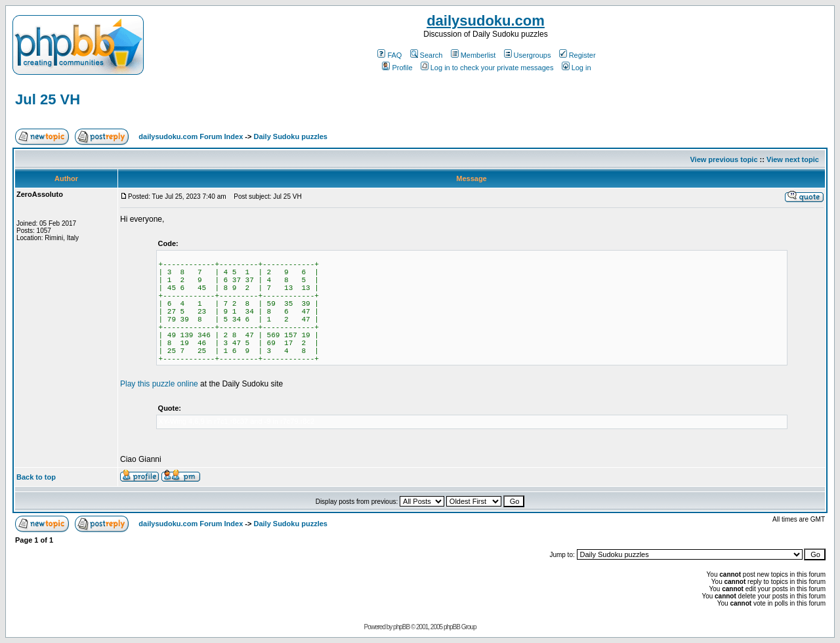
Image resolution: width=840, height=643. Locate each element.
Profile (397, 68)
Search (427, 55)
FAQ (389, 55)
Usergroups (528, 55)
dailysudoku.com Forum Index (191, 136)
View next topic (793, 159)
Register (577, 55)
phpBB (401, 627)
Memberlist (473, 55)
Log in (577, 68)
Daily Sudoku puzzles (290, 136)
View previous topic (724, 159)
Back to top (36, 477)
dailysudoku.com (486, 21)
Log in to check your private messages (487, 68)
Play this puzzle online (159, 384)
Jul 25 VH (48, 99)
